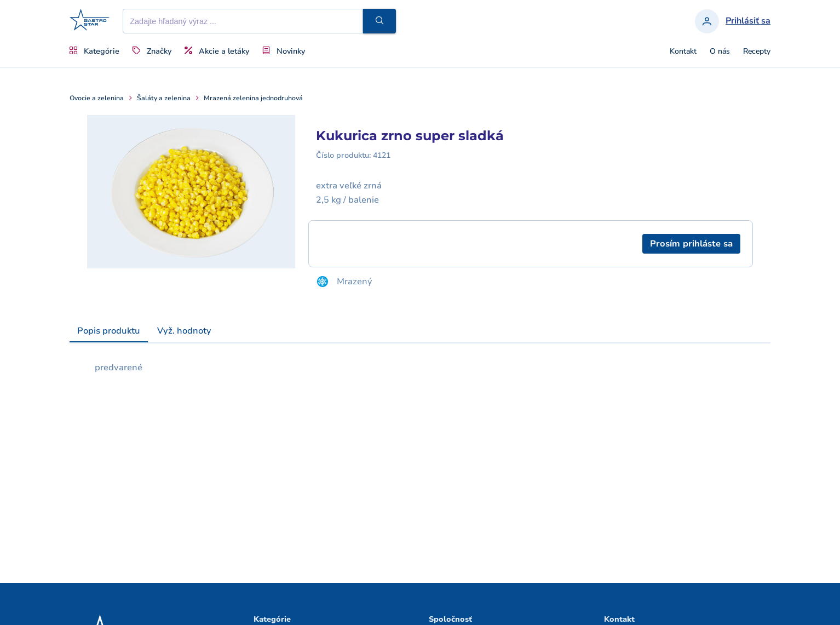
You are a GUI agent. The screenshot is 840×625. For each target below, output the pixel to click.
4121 (382, 155)
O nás (720, 51)
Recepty (757, 51)
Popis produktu (109, 331)
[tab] (109, 331)
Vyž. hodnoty (184, 331)
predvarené (119, 368)
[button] (379, 21)
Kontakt (683, 51)
